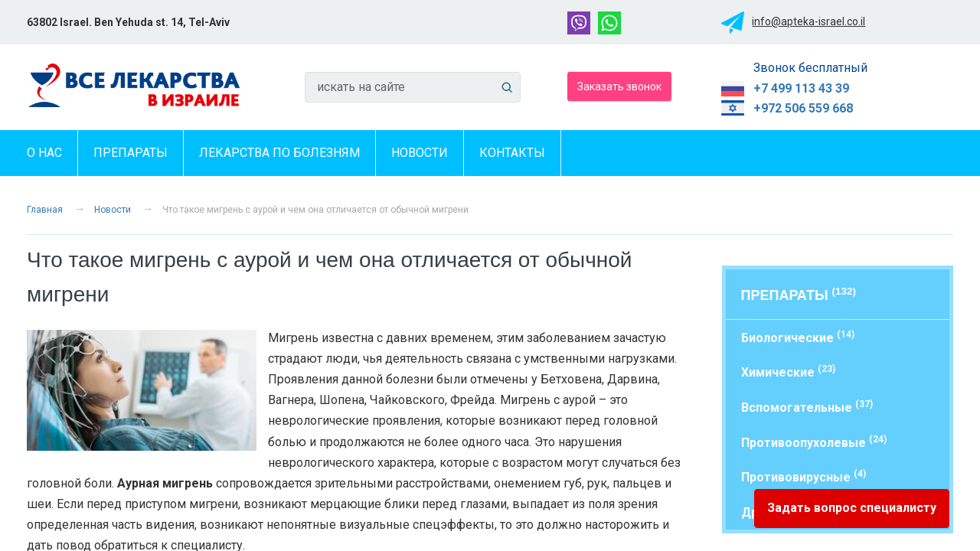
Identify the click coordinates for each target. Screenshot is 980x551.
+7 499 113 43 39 (801, 88)
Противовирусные (804, 476)
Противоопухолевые (814, 442)
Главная (45, 210)
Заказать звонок (619, 86)
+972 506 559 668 (803, 108)
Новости (420, 153)
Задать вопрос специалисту (852, 508)
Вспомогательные (807, 407)
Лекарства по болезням (279, 153)
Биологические (798, 337)
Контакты (512, 153)
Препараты (131, 153)
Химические (788, 372)
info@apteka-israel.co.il (808, 21)
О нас (44, 153)
